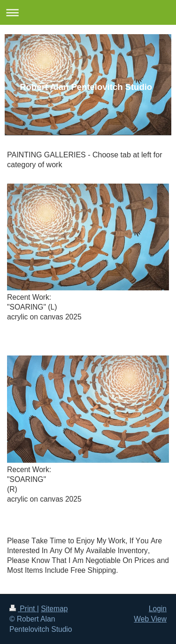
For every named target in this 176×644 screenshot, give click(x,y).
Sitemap (54, 609)
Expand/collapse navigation (88, 12)
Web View (150, 619)
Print (23, 609)
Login (158, 609)
